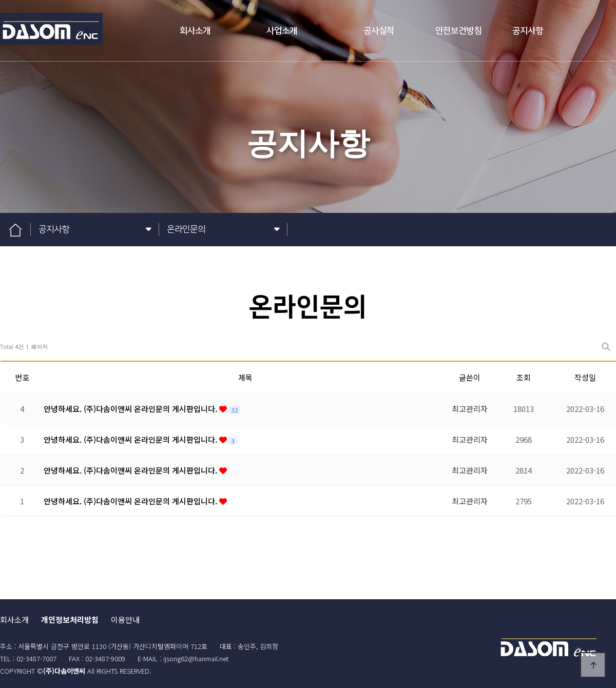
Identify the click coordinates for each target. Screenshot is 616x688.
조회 (524, 377)
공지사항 (528, 31)
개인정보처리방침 (70, 620)
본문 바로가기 (0, 0)
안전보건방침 (458, 31)
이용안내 (125, 620)
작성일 (585, 377)
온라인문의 (223, 230)
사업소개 (282, 31)
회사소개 (195, 31)
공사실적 (379, 31)
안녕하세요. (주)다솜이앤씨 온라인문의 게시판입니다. (131, 409)
